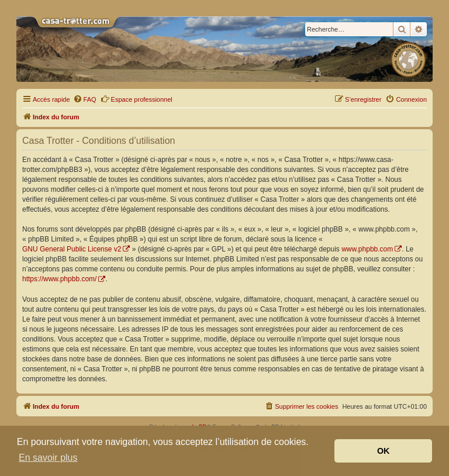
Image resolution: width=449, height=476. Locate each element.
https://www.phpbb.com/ (59, 279)
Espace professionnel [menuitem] (137, 99)
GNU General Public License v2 (72, 249)
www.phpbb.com (367, 249)
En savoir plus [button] (48, 458)
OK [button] (384, 451)
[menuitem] (85, 99)
